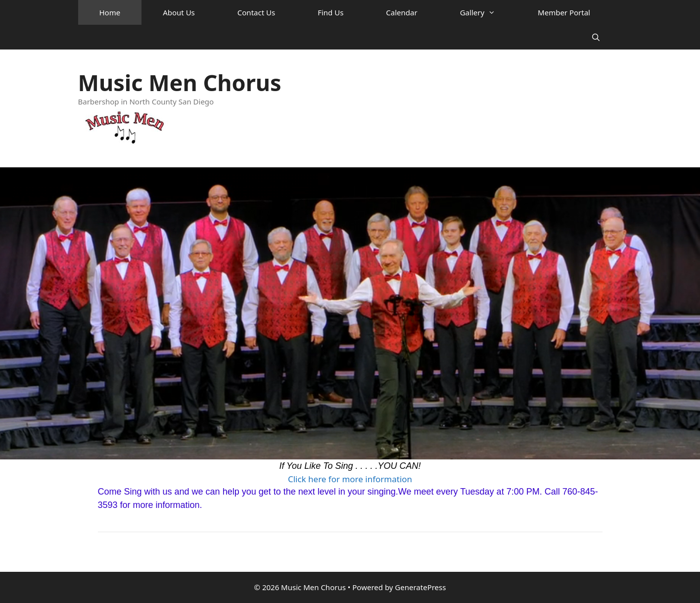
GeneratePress (420, 587)
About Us (179, 12)
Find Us (330, 12)
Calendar (401, 12)
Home (110, 12)
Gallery (488, 12)
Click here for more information (350, 479)
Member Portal (564, 12)
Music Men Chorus (180, 82)
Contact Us (256, 12)
